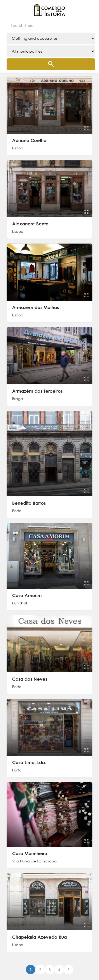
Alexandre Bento (30, 224)
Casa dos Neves (30, 679)
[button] (90, 8)
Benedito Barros (29, 503)
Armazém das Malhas (36, 307)
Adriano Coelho (29, 140)
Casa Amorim (27, 595)
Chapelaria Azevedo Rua (39, 937)
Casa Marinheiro (30, 853)
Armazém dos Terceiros (37, 391)
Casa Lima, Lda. (29, 762)
